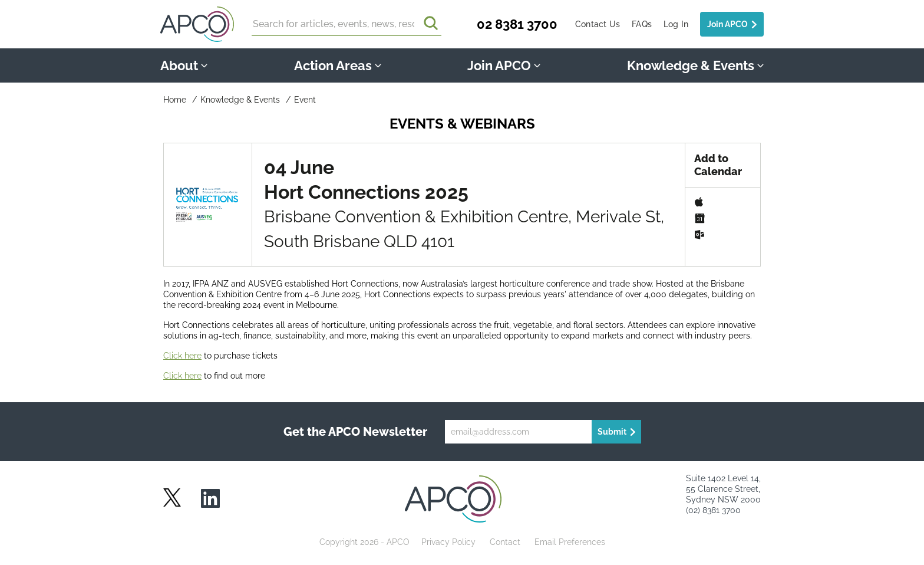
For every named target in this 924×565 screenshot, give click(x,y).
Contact (505, 542)
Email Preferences (570, 542)
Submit (612, 432)
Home (175, 100)
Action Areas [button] (338, 65)
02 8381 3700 (517, 24)
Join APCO (727, 24)
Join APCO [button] (504, 65)
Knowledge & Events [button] (695, 65)
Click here (182, 356)
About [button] (184, 65)
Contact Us (598, 24)
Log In (676, 24)
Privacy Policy (448, 542)
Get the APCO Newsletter (355, 432)
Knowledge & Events (240, 100)
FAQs (642, 24)
